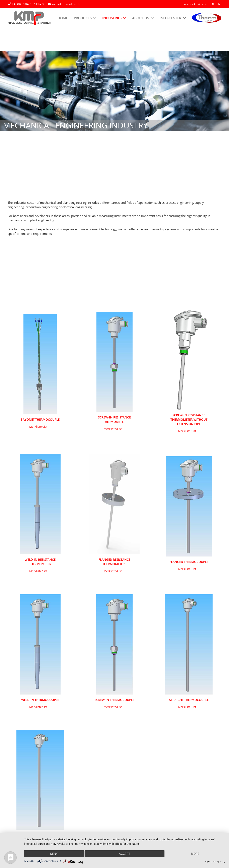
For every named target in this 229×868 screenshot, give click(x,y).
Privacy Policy (219, 862)
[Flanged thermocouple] (189, 506)
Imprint (208, 862)
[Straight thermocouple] (189, 644)
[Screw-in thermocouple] (114, 644)
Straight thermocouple (189, 700)
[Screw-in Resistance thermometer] (115, 362)
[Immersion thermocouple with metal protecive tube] (40, 780)
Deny (54, 854)
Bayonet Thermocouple (40, 419)
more (195, 854)
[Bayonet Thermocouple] (40, 364)
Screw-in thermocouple (114, 700)
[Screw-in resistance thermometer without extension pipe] (189, 360)
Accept (125, 854)
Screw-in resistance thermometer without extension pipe (189, 419)
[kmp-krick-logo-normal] (29, 18)
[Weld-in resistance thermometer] (40, 504)
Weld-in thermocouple (40, 700)
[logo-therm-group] (207, 18)
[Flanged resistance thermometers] (115, 504)
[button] (38, 427)
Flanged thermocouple (189, 562)
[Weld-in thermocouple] (40, 644)
